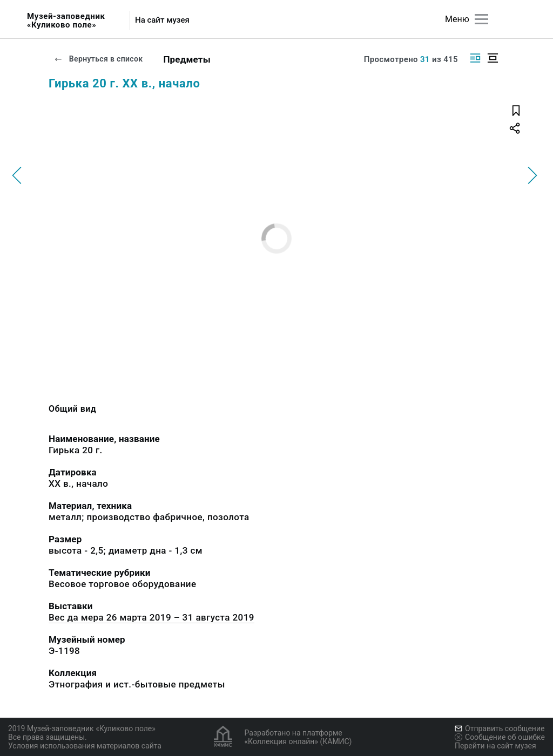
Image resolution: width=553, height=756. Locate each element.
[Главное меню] (481, 19)
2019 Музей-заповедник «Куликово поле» (82, 728)
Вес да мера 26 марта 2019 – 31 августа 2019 (151, 617)
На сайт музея (162, 20)
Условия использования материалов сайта (85, 746)
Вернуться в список (98, 59)
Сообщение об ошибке (500, 737)
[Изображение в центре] (493, 58)
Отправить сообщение (500, 728)
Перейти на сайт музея (495, 746)
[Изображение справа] (475, 58)
